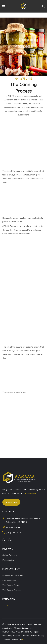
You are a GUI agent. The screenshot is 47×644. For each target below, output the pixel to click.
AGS (24, 639)
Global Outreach (10, 555)
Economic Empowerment (13, 575)
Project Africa (8, 560)
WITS (5, 606)
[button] (43, 6)
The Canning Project (11, 585)
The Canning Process (12, 590)
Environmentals (9, 580)
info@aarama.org (30, 493)
